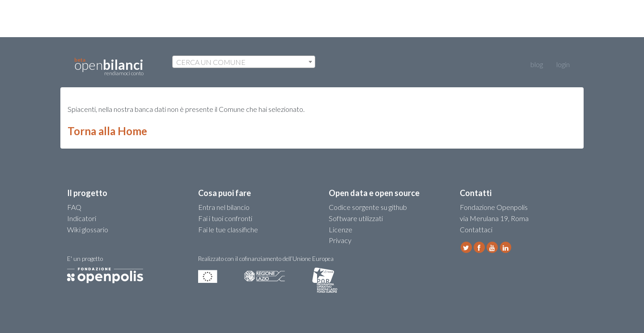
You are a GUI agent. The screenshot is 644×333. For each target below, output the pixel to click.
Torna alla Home (107, 131)
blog (530, 64)
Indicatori (82, 218)
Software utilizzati (356, 218)
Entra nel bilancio (224, 207)
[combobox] (244, 62)
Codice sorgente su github (368, 207)
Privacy (340, 240)
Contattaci (476, 229)
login (563, 64)
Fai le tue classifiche (228, 229)
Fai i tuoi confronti (225, 218)
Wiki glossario (88, 229)
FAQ (74, 207)
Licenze (341, 229)
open (109, 67)
